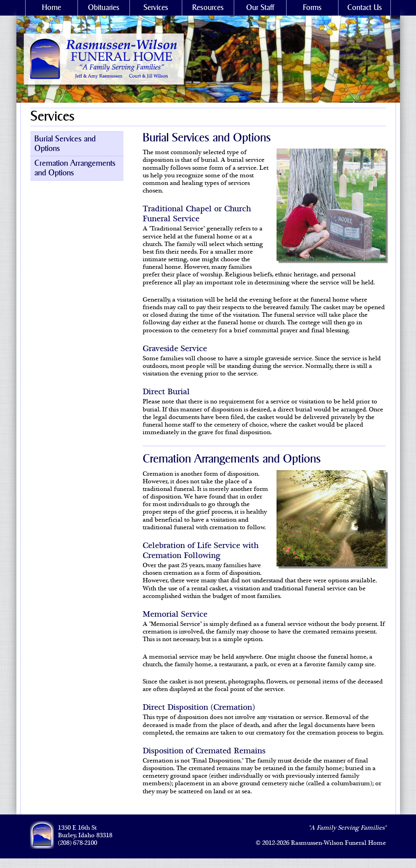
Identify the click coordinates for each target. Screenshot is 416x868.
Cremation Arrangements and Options (75, 168)
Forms (312, 8)
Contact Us (365, 8)
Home (52, 8)
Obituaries (104, 8)
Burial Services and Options (65, 144)
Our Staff (260, 8)
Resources (208, 8)
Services (156, 8)
